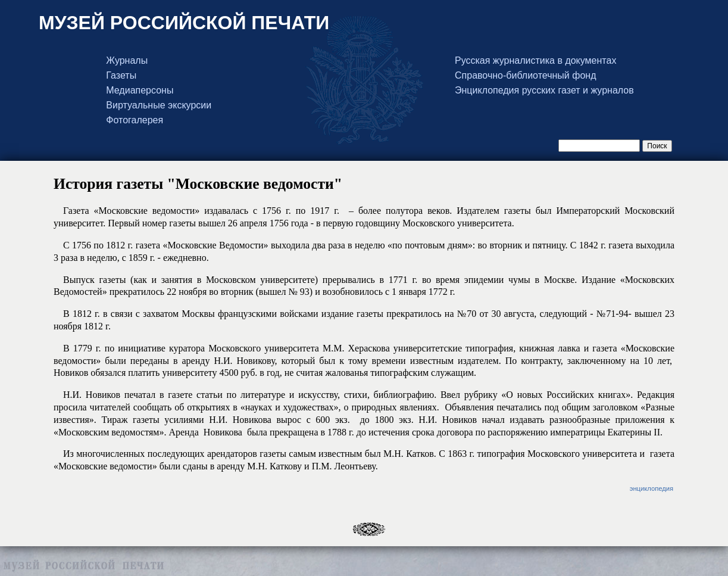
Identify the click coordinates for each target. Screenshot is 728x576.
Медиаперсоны (140, 91)
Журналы (127, 61)
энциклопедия (652, 488)
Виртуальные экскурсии (159, 105)
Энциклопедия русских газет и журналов (544, 91)
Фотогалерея (135, 120)
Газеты (121, 76)
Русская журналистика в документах (535, 61)
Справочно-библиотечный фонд (525, 76)
